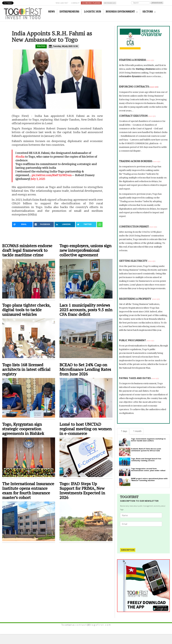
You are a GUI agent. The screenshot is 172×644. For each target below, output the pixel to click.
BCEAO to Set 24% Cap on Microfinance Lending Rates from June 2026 (85, 369)
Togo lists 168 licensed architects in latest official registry (26, 369)
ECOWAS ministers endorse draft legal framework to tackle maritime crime (27, 250)
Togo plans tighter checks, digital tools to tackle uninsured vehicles (26, 310)
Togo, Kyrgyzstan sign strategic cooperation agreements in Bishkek (23, 429)
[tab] (123, 431)
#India (20, 157)
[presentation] (144, 536)
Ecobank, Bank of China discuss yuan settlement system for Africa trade (146, 450)
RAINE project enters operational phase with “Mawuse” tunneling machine (149, 479)
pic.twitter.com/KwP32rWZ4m (51, 175)
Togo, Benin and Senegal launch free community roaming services (146, 460)
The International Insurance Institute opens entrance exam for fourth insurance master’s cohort (28, 491)
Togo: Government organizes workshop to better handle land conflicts (148, 440)
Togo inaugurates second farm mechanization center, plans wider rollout (148, 470)
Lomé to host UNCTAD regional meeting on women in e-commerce (86, 429)
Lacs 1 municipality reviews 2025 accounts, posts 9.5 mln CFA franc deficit (86, 310)
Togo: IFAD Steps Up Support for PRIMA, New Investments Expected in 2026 (82, 491)
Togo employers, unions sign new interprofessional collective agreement (85, 250)
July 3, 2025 (38, 179)
